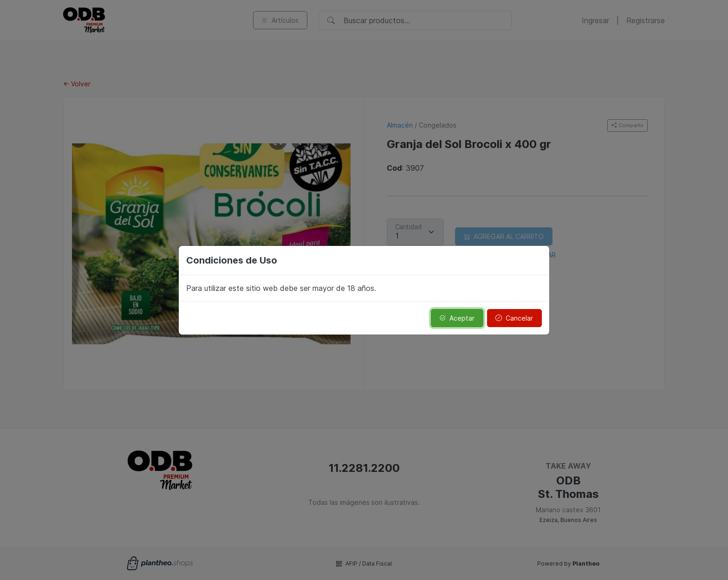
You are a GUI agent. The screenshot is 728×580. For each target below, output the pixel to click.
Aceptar (457, 318)
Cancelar (514, 318)
